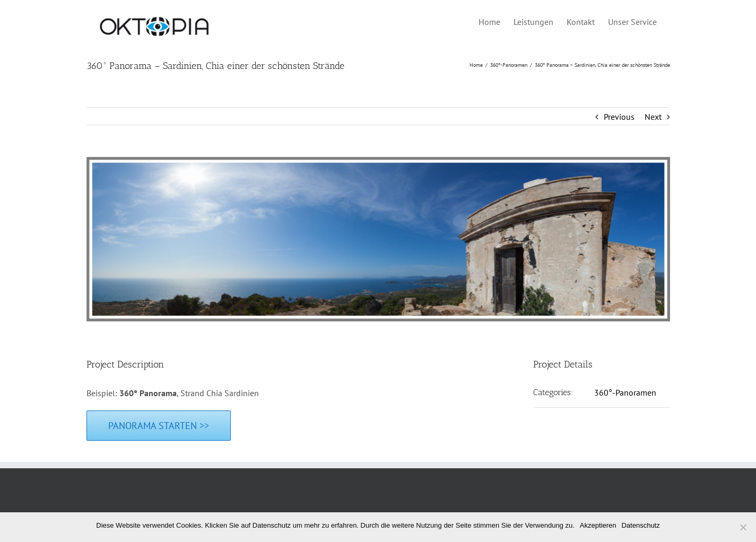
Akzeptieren (598, 525)
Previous (619, 117)
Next (653, 117)
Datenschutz (640, 525)
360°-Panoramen (625, 392)
